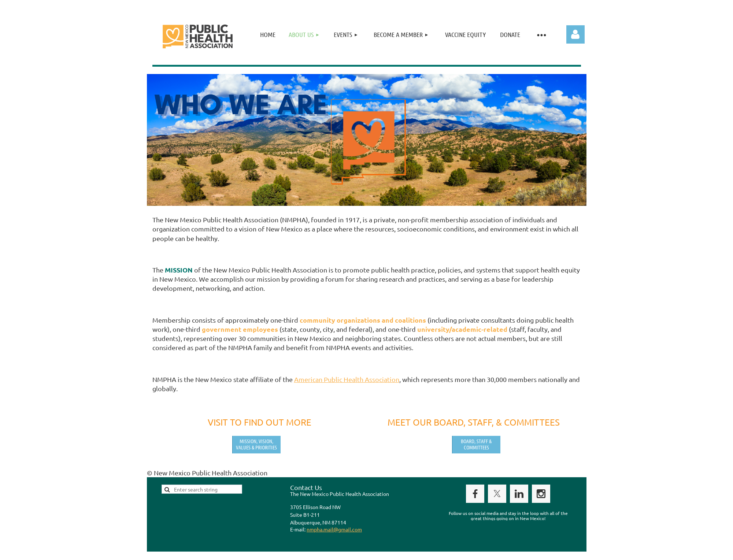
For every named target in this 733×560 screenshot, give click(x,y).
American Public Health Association (347, 379)
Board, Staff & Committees (476, 444)
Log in (575, 34)
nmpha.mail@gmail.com (334, 529)
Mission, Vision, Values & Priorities (256, 444)
